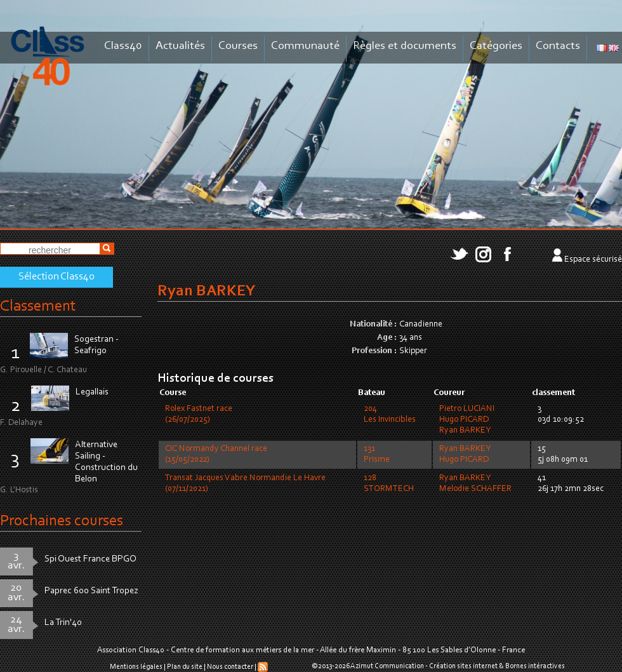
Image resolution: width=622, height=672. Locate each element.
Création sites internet (463, 666)
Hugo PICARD (464, 420)
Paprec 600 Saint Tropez (91, 591)
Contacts (558, 46)
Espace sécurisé (593, 260)
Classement (38, 306)
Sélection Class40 (56, 277)
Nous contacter (230, 667)
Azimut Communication (387, 666)
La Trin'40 (63, 623)
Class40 (123, 46)
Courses (238, 46)
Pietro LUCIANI (467, 409)
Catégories (496, 46)
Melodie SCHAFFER (475, 489)
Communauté (305, 46)
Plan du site (185, 667)
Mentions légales (136, 667)
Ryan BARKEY (465, 431)
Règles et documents (405, 46)
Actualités (180, 46)
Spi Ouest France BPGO (90, 559)
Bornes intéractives (535, 666)
